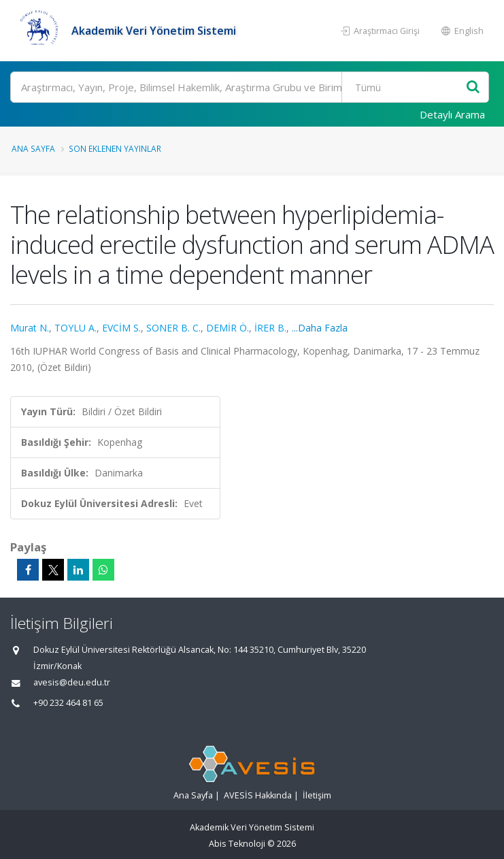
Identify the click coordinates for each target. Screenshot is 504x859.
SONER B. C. (173, 328)
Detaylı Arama (452, 114)
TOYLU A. (75, 328)
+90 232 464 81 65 (68, 703)
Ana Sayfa (33, 148)
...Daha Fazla (320, 328)
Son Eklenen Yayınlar (115, 148)
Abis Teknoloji (237, 844)
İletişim (317, 795)
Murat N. (30, 328)
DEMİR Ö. (228, 328)
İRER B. (270, 328)
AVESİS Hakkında (258, 795)
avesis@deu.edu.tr (72, 682)
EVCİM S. (121, 328)
